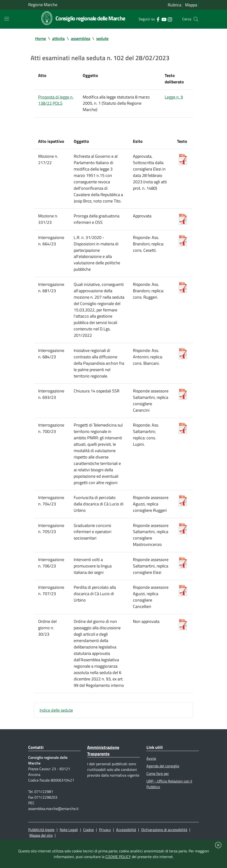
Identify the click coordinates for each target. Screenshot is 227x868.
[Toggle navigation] (7, 19)
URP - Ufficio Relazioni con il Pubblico (169, 807)
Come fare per (158, 796)
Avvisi (151, 781)
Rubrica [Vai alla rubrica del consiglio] (175, 5)
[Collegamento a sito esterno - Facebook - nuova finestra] (158, 19)
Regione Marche (43, 5)
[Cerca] (196, 19)
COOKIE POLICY (118, 857)
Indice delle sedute (56, 732)
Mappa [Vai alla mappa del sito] (191, 5)
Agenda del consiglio (163, 789)
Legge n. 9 (174, 99)
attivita (58, 39)
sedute (103, 39)
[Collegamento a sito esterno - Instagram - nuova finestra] (170, 19)
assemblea (81, 39)
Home (41, 39)
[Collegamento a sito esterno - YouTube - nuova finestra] (164, 19)
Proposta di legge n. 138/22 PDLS (56, 102)
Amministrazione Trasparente (103, 773)
